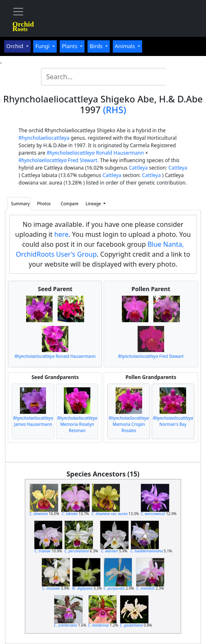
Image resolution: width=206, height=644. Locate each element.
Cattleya (138, 168)
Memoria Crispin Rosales (129, 424)
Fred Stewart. (59, 160)
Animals (126, 46)
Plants (70, 46)
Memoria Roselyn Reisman (77, 424)
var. (110, 514)
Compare (69, 204)
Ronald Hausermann (95, 153)
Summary (20, 204)
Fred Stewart (151, 356)
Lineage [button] (94, 204)
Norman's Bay (173, 421)
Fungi (43, 46)
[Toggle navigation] (18, 12)
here (61, 234)
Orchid (15, 46)
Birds (97, 46)
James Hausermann (33, 421)
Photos (44, 204)
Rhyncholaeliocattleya (44, 138)
